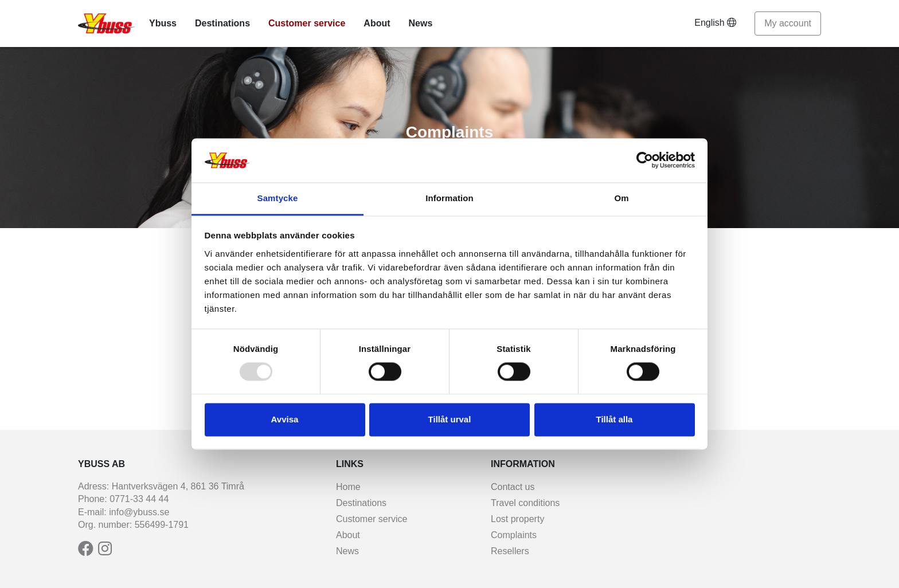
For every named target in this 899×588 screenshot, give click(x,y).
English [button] (715, 23)
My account (788, 23)
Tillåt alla (615, 419)
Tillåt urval (450, 419)
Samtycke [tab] (278, 198)
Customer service (307, 23)
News (421, 23)
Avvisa (285, 419)
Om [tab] (621, 198)
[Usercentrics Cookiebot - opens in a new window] (645, 160)
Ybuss (163, 23)
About (377, 23)
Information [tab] (449, 198)
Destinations (222, 23)
